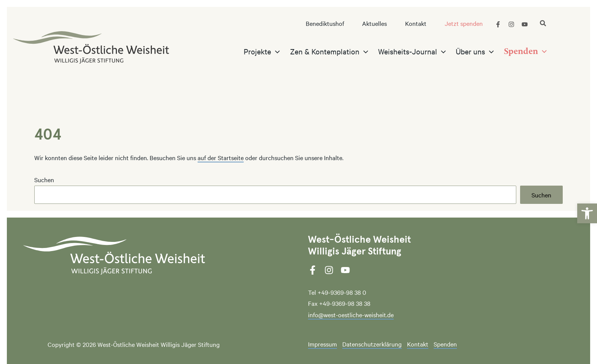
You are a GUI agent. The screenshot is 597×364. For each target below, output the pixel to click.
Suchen (44, 180)
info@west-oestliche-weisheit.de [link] (351, 315)
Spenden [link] (445, 344)
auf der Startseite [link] (221, 157)
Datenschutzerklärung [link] (372, 344)
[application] (283, 51)
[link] (587, 207)
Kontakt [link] (418, 344)
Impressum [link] (322, 344)
